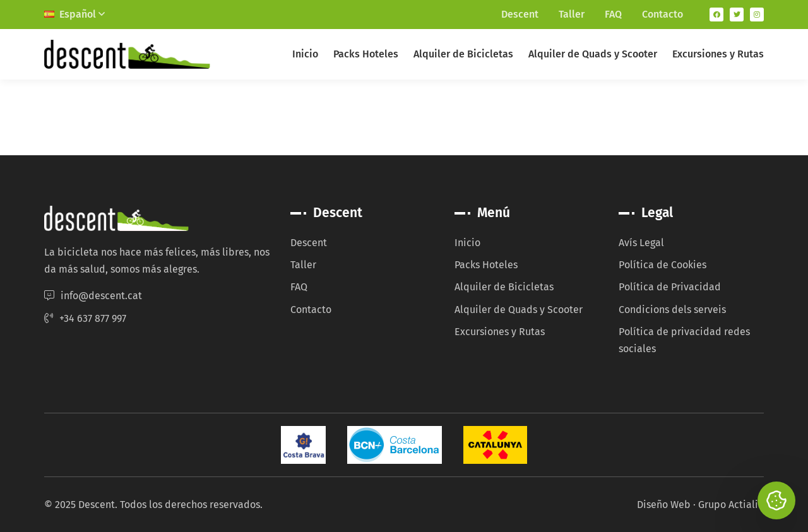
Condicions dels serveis (672, 310)
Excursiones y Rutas (718, 54)
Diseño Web (664, 505)
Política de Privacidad (670, 287)
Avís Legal (641, 243)
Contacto (662, 14)
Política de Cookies (662, 265)
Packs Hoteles (366, 54)
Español (74, 14)
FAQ (613, 14)
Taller (572, 14)
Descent (520, 14)
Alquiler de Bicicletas (463, 54)
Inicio (305, 54)
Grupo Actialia (731, 505)
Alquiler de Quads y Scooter (593, 54)
